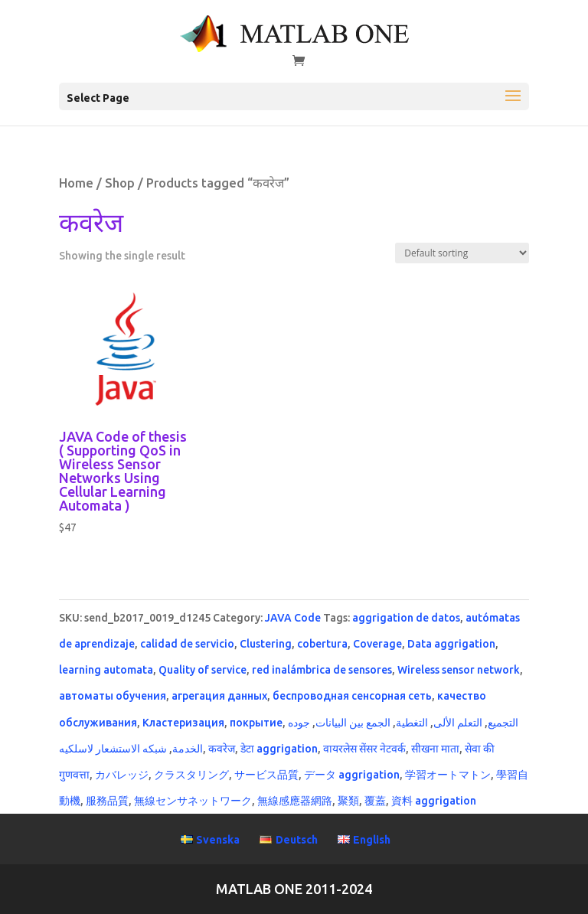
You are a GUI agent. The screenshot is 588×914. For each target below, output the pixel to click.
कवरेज (222, 749)
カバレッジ (122, 775)
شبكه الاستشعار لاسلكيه (113, 749)
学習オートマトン (448, 775)
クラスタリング (191, 775)
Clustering (266, 644)
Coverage (377, 644)
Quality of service (203, 670)
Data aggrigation (451, 644)
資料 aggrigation (434, 801)
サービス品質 (266, 775)
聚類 (348, 801)
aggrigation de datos (406, 618)
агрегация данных (219, 696)
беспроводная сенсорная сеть (352, 696)
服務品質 (107, 801)
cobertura (322, 644)
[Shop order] (462, 253)
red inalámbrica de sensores (322, 670)
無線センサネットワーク (193, 801)
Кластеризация (183, 723)
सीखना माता (435, 749)
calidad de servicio (187, 644)
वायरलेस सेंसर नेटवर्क (364, 749)
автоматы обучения (113, 696)
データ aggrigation (352, 775)
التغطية (412, 723)
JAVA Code (293, 618)
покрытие (256, 723)
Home (76, 183)
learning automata (106, 670)
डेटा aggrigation (279, 749)
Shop (120, 183)
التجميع (503, 723)
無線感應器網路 (295, 801)
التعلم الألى (458, 723)
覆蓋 (375, 801)
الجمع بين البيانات (353, 723)
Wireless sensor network (459, 670)
